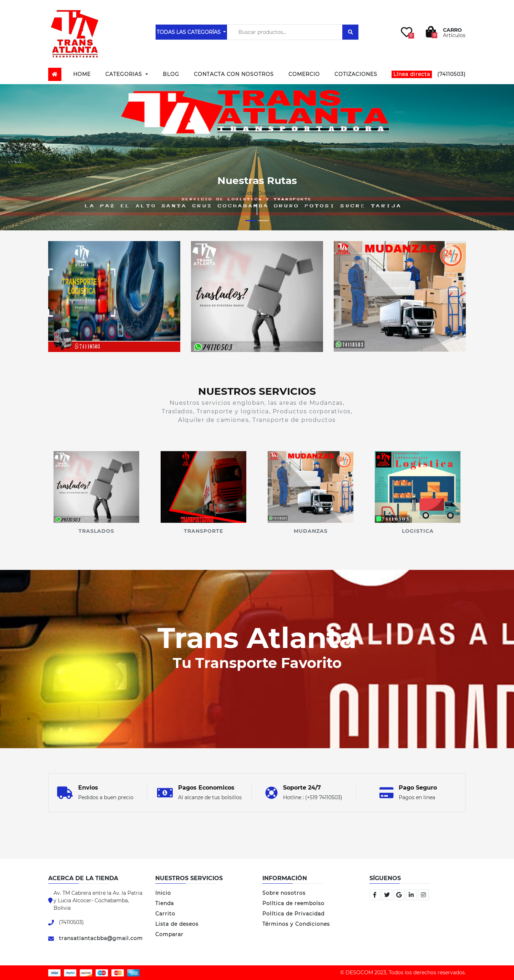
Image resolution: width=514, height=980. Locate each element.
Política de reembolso (293, 903)
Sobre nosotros (284, 893)
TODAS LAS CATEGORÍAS (189, 32)
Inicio (163, 893)
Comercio (304, 74)
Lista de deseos (177, 924)
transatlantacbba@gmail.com (101, 938)
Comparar (169, 934)
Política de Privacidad (293, 914)
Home (82, 74)
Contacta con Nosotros (234, 74)
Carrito (165, 914)
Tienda (165, 903)
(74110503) (429, 74)
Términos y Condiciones (296, 924)
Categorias (125, 74)
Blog (171, 74)
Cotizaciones (356, 74)
